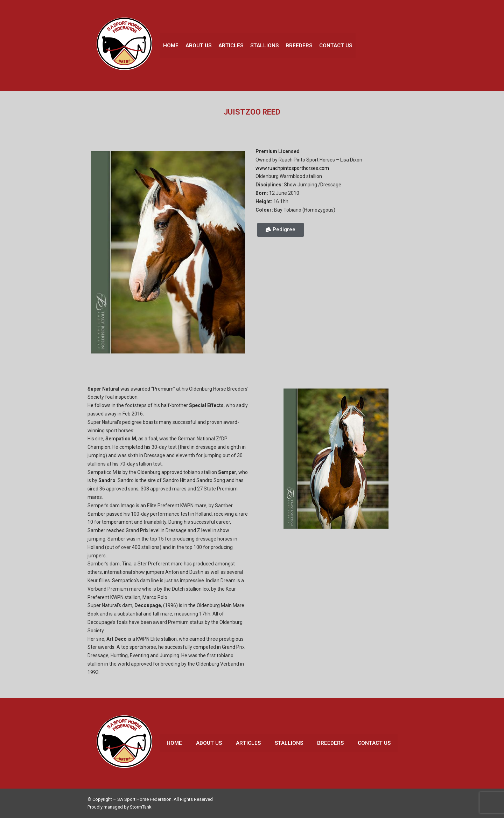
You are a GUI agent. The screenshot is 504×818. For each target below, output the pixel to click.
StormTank (141, 807)
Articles (231, 46)
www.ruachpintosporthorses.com (292, 168)
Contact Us (336, 46)
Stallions (264, 46)
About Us (198, 46)
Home (171, 46)
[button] (281, 230)
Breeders (299, 46)
